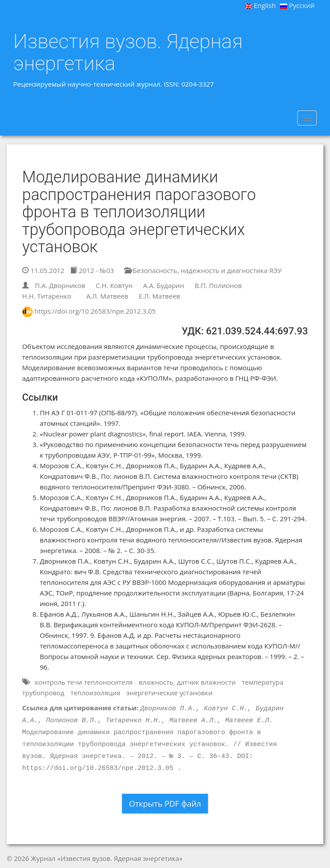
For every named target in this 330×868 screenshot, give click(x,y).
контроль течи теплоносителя (84, 682)
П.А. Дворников (60, 285)
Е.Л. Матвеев (160, 296)
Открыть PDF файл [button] (165, 804)
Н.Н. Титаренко (47, 296)
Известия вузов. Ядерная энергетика (128, 52)
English (261, 5)
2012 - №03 (92, 270)
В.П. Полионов (218, 285)
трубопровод (43, 693)
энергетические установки (170, 693)
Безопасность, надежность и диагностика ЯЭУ (203, 270)
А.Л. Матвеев (107, 296)
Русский (297, 5)
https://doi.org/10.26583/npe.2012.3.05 (95, 311)
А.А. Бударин (164, 285)
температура (263, 682)
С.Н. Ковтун (114, 285)
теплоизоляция (95, 693)
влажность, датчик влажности (187, 682)
